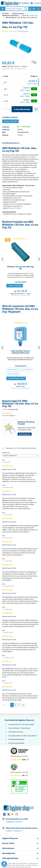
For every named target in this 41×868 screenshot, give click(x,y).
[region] (20, 46)
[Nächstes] (39, 260)
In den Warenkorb (22, 109)
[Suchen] (26, 9)
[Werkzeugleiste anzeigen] (4, 864)
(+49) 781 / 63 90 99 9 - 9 (14, 831)
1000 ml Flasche (13, 374)
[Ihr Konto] (30, 9)
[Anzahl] (6, 109)
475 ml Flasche (26, 369)
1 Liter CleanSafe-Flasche (16, 378)
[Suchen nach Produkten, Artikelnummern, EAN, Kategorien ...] (14, 9)
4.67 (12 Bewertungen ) (21, 31)
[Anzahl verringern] (3, 109)
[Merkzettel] (34, 9)
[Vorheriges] (2, 260)
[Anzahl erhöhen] (9, 109)
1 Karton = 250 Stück (10, 121)
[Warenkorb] (38, 9)
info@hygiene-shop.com (14, 822)
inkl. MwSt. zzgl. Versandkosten (14, 69)
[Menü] (3, 9)
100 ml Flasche (13, 369)
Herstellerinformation (10, 143)
